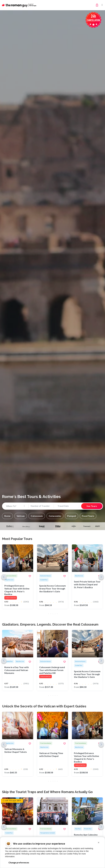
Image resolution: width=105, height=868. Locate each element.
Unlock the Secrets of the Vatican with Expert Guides (44, 706)
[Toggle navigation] (102, 5)
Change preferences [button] (19, 862)
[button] (7, 516)
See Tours (92, 506)
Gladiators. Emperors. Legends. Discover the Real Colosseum (50, 624)
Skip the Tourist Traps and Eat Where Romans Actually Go (47, 792)
